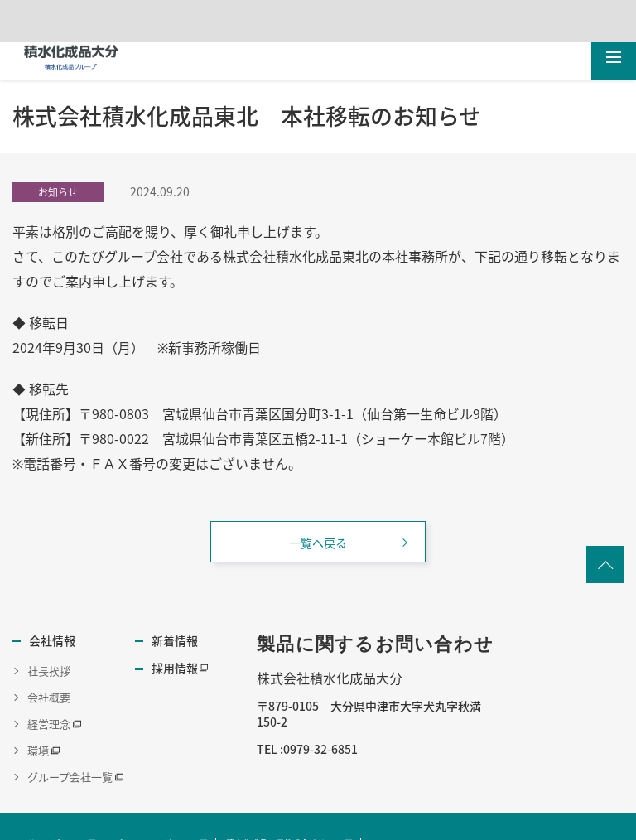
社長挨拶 (49, 664)
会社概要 (49, 690)
